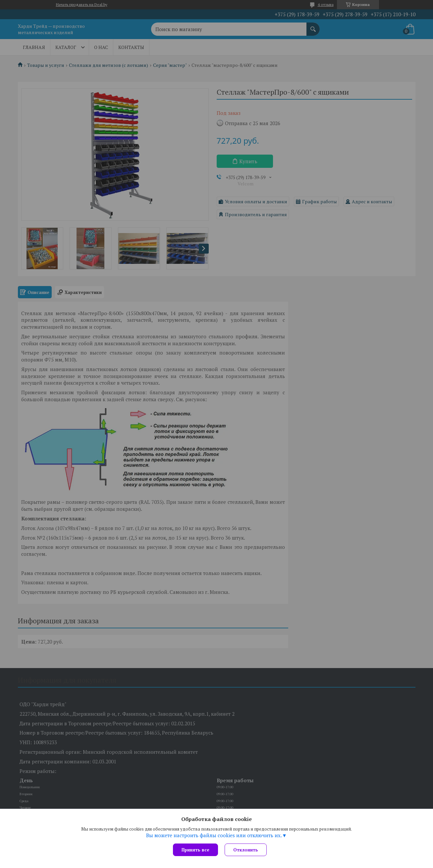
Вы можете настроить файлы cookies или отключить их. (214, 835)
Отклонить (246, 850)
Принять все (195, 850)
